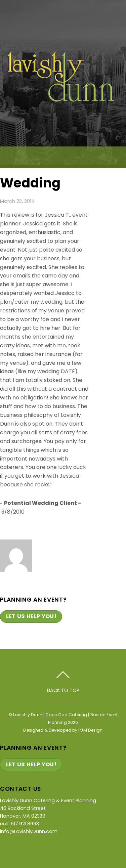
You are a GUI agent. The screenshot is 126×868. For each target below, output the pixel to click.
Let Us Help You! (31, 616)
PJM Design (90, 730)
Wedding (30, 183)
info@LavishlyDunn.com (29, 831)
